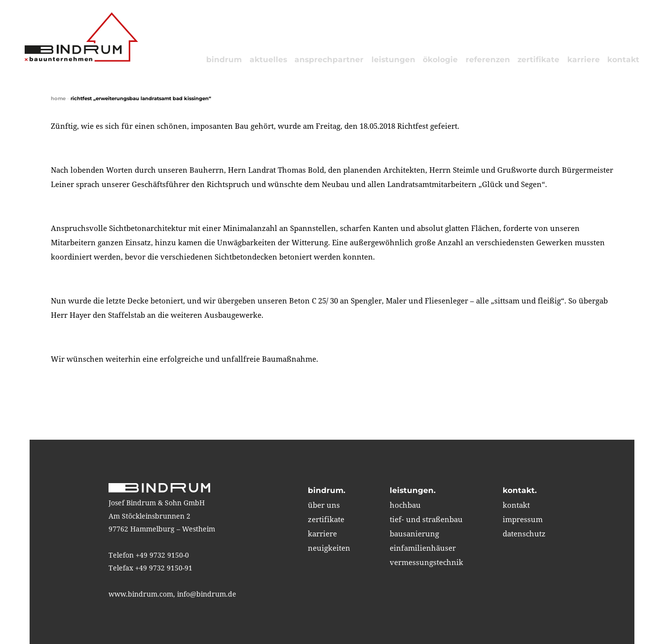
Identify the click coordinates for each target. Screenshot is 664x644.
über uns (324, 505)
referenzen (488, 59)
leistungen (393, 59)
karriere (584, 59)
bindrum (224, 59)
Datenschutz (524, 533)
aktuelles (268, 59)
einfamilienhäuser (423, 548)
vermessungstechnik (426, 562)
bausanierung (414, 533)
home (58, 98)
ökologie (440, 59)
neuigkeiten (329, 548)
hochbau (405, 505)
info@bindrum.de (207, 594)
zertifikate (538, 59)
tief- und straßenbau (426, 519)
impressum (523, 519)
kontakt (623, 59)
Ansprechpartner (329, 59)
